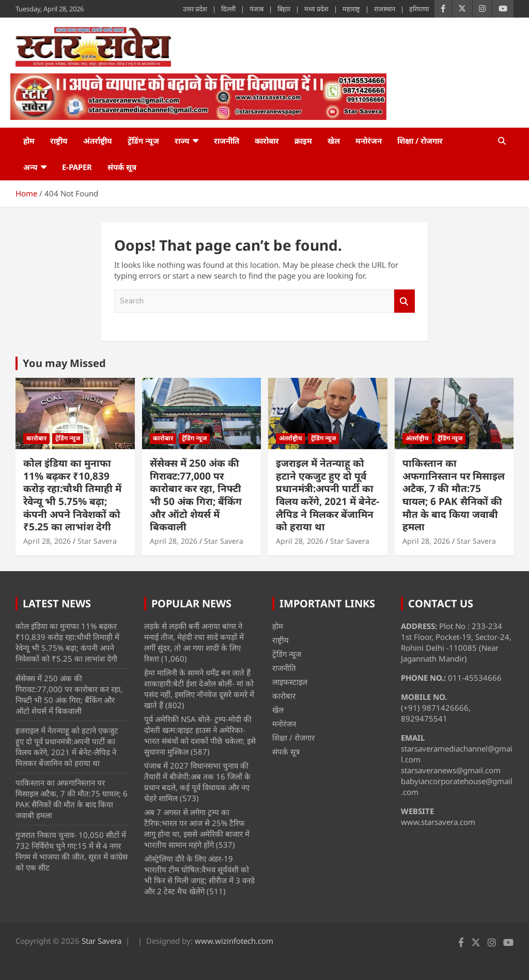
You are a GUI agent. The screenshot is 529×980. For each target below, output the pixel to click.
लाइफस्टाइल (290, 682)
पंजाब (256, 9)
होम (29, 141)
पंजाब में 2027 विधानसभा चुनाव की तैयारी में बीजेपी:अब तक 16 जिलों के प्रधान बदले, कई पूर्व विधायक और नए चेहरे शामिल (197, 782)
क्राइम (303, 141)
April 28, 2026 (47, 541)
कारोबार (267, 141)
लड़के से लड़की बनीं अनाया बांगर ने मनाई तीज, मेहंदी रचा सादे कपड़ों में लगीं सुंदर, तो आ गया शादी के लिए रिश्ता (194, 642)
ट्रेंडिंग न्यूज (143, 141)
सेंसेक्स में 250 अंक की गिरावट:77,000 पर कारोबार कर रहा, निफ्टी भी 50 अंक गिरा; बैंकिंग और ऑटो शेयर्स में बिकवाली (196, 495)
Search (404, 301)
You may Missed (64, 363)
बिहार (284, 9)
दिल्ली (228, 9)
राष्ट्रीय (59, 141)
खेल (334, 141)
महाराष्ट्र (351, 9)
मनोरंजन (369, 141)
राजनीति (227, 141)
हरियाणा (419, 9)
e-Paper (77, 167)
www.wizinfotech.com (234, 941)
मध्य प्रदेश (316, 9)
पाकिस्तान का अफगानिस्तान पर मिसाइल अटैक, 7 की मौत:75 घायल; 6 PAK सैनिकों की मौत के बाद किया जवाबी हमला (454, 495)
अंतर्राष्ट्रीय (98, 141)
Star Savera (97, 541)
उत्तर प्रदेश (195, 9)
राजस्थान (385, 9)
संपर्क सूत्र (122, 167)
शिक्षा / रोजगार (420, 141)
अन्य (30, 167)
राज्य (182, 141)
